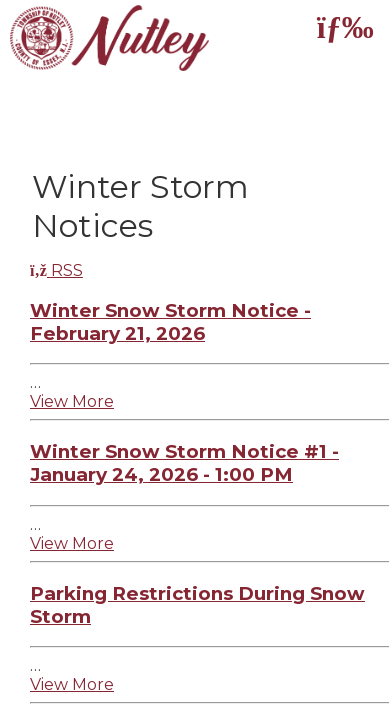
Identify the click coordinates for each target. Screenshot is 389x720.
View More (72, 401)
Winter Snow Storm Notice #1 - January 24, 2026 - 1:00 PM (184, 463)
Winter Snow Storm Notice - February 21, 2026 (170, 322)
